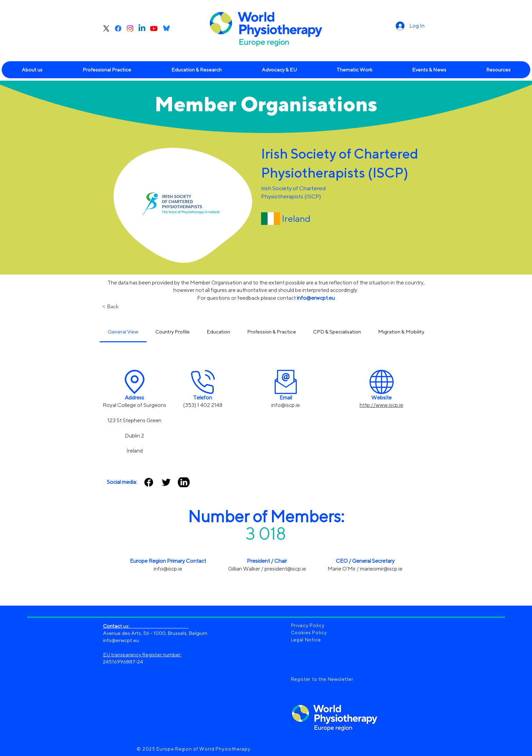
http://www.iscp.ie (381, 405)
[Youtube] (154, 28)
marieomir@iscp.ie (381, 569)
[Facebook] (118, 28)
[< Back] (124, 307)
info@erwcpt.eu (121, 640)
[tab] (123, 332)
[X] (106, 28)
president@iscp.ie (285, 569)
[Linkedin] (142, 28)
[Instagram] (130, 28)
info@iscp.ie (286, 405)
